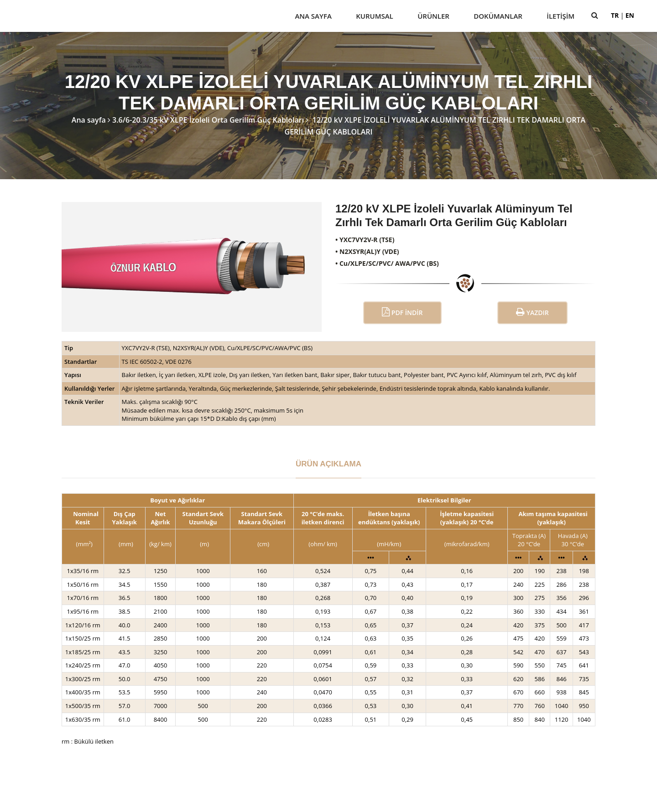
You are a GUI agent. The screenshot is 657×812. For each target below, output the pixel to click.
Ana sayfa (89, 120)
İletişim (561, 16)
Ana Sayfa (313, 16)
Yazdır (532, 312)
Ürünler (433, 16)
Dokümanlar (498, 16)
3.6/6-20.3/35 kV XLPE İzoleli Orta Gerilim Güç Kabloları (208, 120)
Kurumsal (375, 16)
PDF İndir (402, 312)
